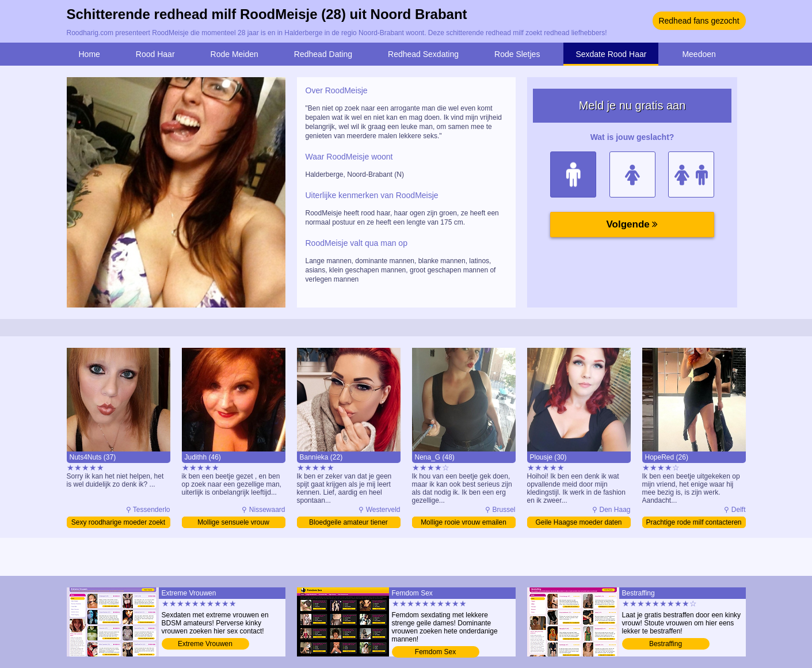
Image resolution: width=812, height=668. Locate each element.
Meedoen (699, 54)
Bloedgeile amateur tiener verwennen (348, 523)
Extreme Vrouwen (205, 644)
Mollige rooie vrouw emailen (464, 522)
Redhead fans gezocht (699, 21)
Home (89, 54)
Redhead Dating (323, 54)
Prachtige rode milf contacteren (693, 522)
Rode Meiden (235, 54)
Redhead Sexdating (423, 54)
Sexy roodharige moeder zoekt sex (118, 523)
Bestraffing (666, 644)
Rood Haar (155, 54)
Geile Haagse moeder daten (578, 522)
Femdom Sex (435, 652)
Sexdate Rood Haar (611, 54)
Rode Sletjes (517, 54)
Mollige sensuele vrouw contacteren (233, 523)
